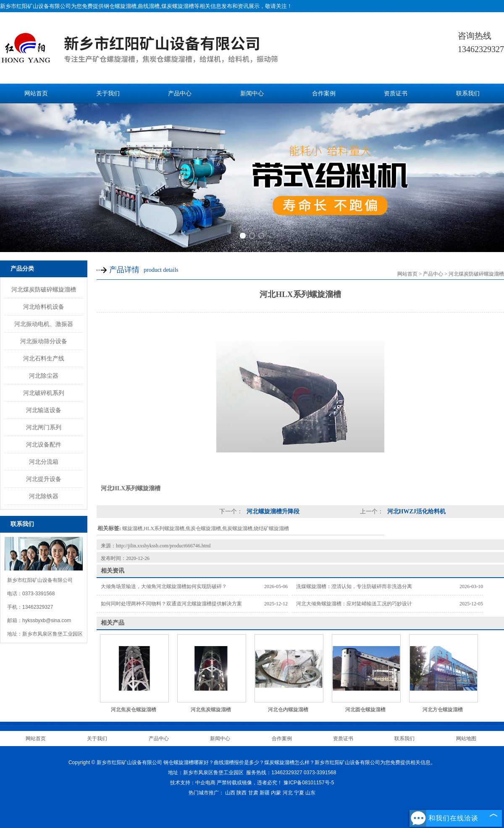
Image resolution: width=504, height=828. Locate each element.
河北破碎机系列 (44, 393)
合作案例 (324, 93)
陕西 (241, 793)
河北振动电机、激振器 (44, 324)
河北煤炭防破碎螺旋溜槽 (44, 289)
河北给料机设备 (44, 307)
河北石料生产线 (44, 358)
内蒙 (276, 793)
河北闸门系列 (44, 427)
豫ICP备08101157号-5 (309, 783)
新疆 (265, 793)
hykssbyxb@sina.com (47, 620)
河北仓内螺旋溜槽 (288, 710)
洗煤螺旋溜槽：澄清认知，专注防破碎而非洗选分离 (354, 586)
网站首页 (36, 93)
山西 (230, 793)
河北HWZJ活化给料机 (416, 511)
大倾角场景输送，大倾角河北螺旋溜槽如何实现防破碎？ (164, 586)
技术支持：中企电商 (193, 783)
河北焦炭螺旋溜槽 (211, 710)
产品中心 (180, 93)
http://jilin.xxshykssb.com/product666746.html (163, 546)
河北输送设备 (44, 410)
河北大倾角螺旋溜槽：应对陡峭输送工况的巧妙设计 (354, 604)
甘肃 (253, 793)
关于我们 (108, 93)
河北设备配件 (44, 444)
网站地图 (466, 739)
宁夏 (299, 793)
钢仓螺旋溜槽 (120, 6)
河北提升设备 (44, 479)
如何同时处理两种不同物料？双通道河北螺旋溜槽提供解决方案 (171, 604)
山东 (310, 793)
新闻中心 (252, 93)
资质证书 (396, 93)
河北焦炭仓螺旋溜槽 (134, 710)
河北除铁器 (44, 496)
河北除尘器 (44, 376)
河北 (288, 793)
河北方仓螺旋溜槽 (443, 710)
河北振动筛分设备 (44, 341)
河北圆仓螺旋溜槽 (365, 710)
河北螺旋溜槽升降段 (272, 511)
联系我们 (468, 93)
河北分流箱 (44, 462)
